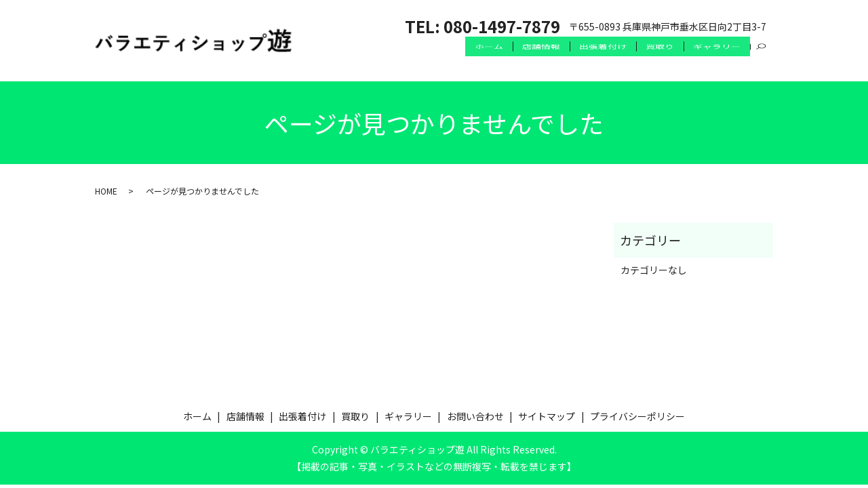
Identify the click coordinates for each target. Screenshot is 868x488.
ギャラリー (715, 60)
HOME (106, 191)
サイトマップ (547, 416)
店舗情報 (528, 60)
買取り (654, 60)
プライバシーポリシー (637, 416)
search (762, 60)
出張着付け (593, 60)
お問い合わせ (475, 416)
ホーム (472, 60)
